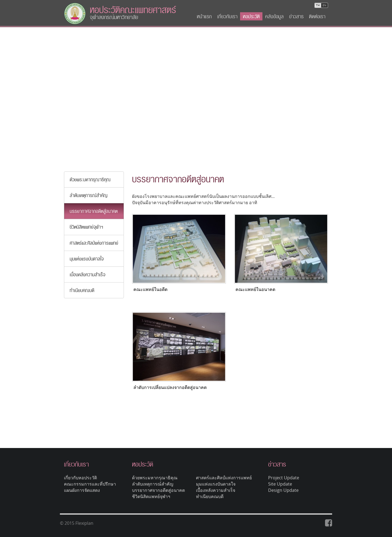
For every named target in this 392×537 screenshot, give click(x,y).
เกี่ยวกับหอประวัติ (80, 478)
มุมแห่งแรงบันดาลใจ (87, 259)
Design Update (283, 490)
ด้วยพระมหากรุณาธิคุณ (90, 179)
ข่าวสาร (296, 16)
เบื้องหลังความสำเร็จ (88, 274)
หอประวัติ (251, 16)
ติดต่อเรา (317, 16)
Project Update (284, 478)
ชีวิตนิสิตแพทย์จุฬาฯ (86, 227)
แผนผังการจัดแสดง (82, 490)
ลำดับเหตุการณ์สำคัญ (89, 195)
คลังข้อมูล (274, 16)
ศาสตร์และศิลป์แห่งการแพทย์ (94, 243)
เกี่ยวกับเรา (227, 16)
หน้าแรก (204, 16)
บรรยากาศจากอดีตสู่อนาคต (94, 211)
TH (318, 5)
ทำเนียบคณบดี (82, 290)
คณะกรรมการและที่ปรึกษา (90, 484)
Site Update (280, 484)
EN (324, 5)
